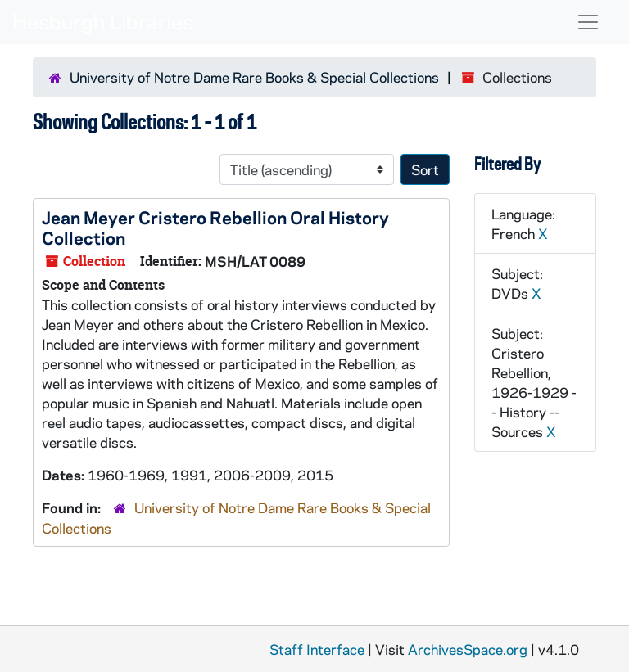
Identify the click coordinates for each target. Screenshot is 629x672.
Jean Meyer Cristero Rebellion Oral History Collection (215, 227)
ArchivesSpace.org (468, 649)
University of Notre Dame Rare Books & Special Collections (254, 77)
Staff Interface (317, 649)
